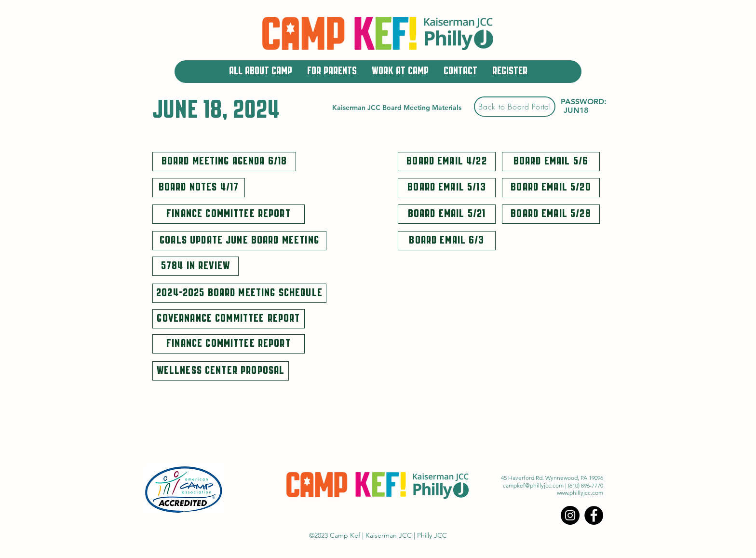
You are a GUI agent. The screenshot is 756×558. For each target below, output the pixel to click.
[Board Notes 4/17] (199, 188)
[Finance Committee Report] (229, 214)
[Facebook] (594, 515)
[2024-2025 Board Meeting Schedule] (239, 293)
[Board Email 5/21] (447, 214)
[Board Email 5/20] (551, 188)
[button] (260, 72)
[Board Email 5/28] (551, 214)
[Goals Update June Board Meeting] (239, 241)
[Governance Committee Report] (229, 319)
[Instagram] (570, 515)
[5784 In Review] (196, 266)
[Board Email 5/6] (551, 162)
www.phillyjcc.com (580, 493)
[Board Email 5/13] (447, 188)
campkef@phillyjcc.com (533, 485)
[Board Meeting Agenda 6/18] (224, 162)
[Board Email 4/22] (447, 162)
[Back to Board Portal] (515, 107)
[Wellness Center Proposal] (221, 371)
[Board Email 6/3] (447, 241)
